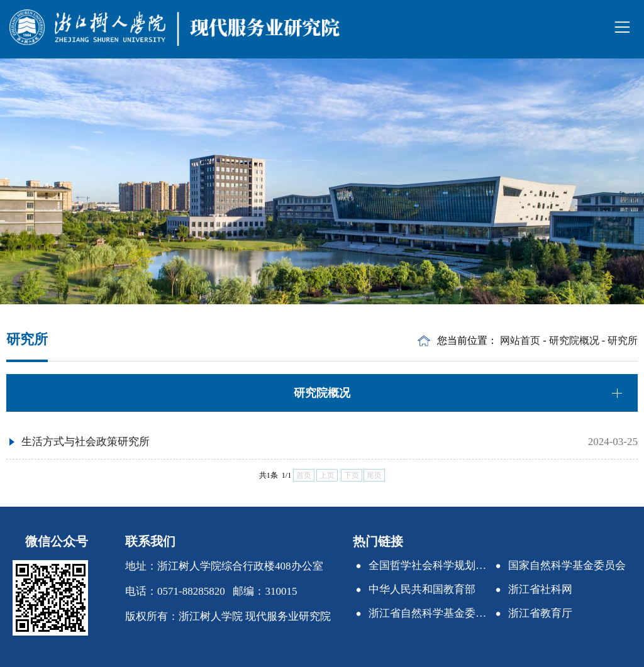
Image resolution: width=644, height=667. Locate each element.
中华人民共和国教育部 (422, 589)
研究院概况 (574, 340)
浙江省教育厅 (540, 613)
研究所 (623, 340)
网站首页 (520, 340)
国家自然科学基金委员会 (567, 565)
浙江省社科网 (540, 589)
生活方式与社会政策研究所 (86, 442)
